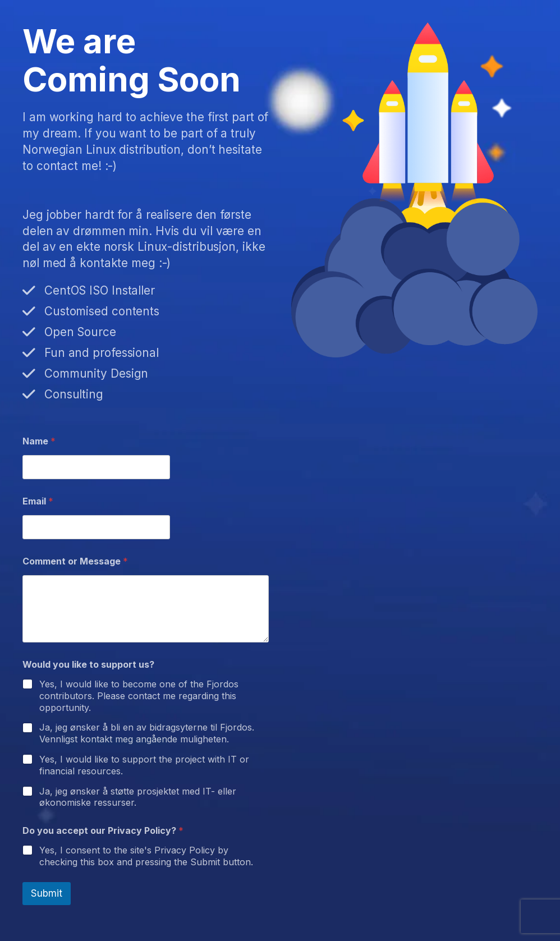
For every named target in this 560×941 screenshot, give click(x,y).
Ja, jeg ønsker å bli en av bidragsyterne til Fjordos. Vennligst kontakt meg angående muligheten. (147, 733)
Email (38, 501)
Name (39, 441)
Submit (47, 893)
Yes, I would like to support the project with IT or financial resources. (144, 765)
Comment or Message (75, 561)
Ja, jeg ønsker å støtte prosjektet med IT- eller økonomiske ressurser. (138, 797)
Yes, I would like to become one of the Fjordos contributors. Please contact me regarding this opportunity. (139, 696)
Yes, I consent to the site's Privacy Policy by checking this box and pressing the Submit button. (146, 856)
